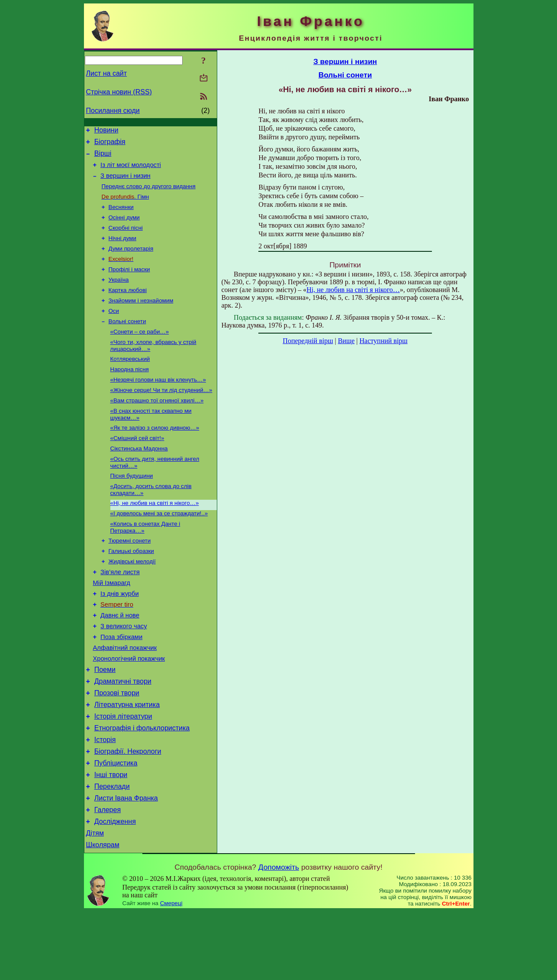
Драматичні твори (123, 731)
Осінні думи (124, 227)
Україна (119, 295)
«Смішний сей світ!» (137, 465)
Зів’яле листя (120, 609)
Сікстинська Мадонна (139, 477)
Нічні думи (122, 250)
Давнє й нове (120, 658)
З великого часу (124, 670)
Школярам (103, 913)
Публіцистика (116, 822)
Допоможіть (279, 935)
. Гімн (126, 205)
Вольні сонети (127, 340)
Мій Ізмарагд (112, 621)
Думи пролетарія (131, 261)
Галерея (108, 874)
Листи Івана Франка (126, 861)
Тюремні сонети (130, 575)
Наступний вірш (384, 341)
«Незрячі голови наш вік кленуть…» (158, 403)
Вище (346, 341)
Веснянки (121, 216)
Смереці (171, 972)
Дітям (95, 900)
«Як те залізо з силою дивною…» (155, 454)
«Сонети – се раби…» (140, 351)
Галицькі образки (131, 586)
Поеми (105, 718)
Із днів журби (120, 633)
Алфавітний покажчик (125, 694)
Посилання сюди (113, 111)
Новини (106, 131)
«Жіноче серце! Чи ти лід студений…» (161, 414)
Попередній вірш (308, 341)
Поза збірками (121, 682)
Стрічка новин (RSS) (119, 92)
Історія (105, 796)
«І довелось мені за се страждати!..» (159, 546)
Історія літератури (123, 770)
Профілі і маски (129, 284)
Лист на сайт (107, 73)
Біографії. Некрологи (128, 809)
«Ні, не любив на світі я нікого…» (155, 535)
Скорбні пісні (126, 239)
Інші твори (111, 835)
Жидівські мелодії (132, 597)
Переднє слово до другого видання (149, 194)
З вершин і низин (126, 182)
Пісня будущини (132, 506)
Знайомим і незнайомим (141, 317)
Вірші (103, 157)
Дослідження (115, 887)
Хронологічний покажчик (129, 706)
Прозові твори (117, 744)
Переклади (112, 848)
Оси (114, 329)
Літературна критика (127, 757)
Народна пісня (130, 391)
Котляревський (130, 380)
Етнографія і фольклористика (142, 783)
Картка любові (128, 306)
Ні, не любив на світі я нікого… (353, 290)
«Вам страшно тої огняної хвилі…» (157, 425)
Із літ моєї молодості (131, 170)
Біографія (110, 144)
